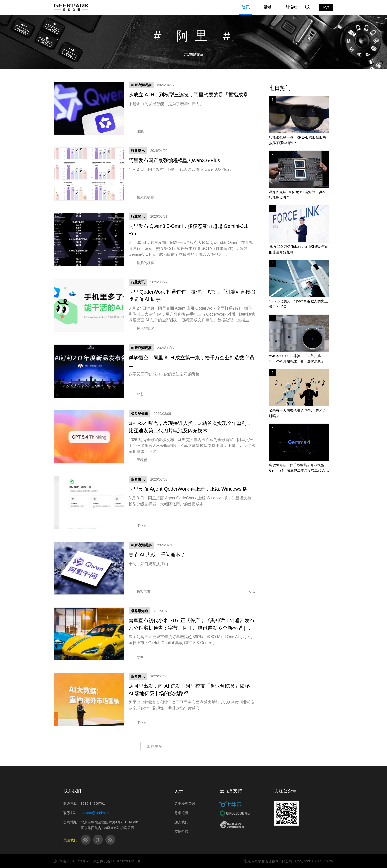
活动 (268, 7)
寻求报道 (181, 813)
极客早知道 (139, 414)
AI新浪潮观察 (141, 85)
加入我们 (181, 822)
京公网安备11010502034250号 (117, 861)
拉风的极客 (141, 197)
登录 (326, 7)
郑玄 (136, 394)
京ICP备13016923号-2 (71, 861)
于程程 (138, 460)
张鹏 (136, 131)
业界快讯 (138, 479)
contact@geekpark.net (98, 813)
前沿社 (291, 7)
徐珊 (136, 657)
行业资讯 (138, 151)
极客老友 (140, 591)
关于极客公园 (185, 804)
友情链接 (181, 831)
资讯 (246, 7)
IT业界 (138, 526)
